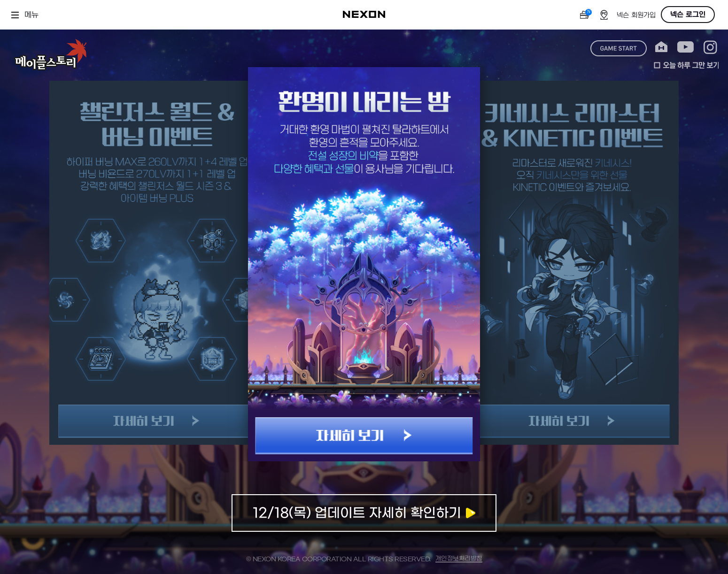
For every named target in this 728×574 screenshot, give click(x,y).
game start (619, 48)
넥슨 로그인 (688, 15)
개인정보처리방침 (459, 559)
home (661, 47)
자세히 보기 (364, 436)
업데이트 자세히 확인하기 (364, 513)
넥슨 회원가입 (636, 15)
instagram (710, 47)
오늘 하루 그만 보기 (686, 65)
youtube (685, 47)
